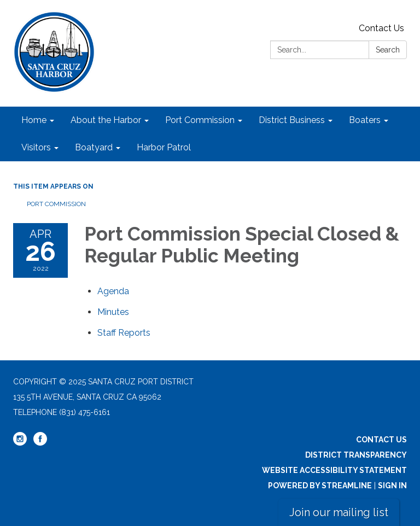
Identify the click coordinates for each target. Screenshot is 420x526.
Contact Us (381, 28)
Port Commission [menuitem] (200, 120)
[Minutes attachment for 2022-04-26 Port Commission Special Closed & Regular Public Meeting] (113, 312)
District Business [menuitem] (292, 120)
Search (388, 50)
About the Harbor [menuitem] (106, 120)
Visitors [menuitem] (36, 147)
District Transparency (356, 455)
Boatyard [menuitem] (94, 147)
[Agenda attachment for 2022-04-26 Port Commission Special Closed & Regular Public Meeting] (113, 291)
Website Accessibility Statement (334, 470)
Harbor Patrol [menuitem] (164, 147)
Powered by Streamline (320, 486)
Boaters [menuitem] (365, 120)
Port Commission (56, 204)
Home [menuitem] (34, 120)
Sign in (392, 486)
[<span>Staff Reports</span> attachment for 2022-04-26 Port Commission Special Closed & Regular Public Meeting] (124, 333)
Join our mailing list (339, 512)
